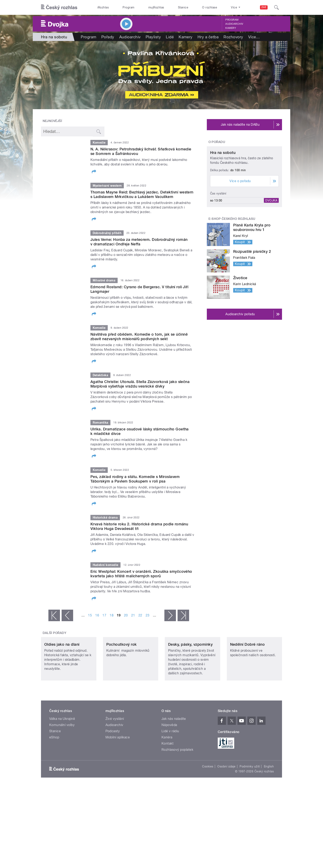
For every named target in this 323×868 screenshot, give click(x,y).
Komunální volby (62, 752)
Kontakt (167, 771)
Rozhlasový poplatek (177, 777)
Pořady (108, 37)
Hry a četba (208, 37)
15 (90, 615)
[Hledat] (276, 7)
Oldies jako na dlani (62, 672)
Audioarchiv (234, 24)
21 (133, 615)
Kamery (231, 28)
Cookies (208, 794)
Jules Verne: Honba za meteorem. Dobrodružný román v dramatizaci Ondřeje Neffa (139, 242)
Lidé (170, 37)
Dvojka (271, 239)
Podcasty (113, 758)
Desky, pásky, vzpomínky (190, 672)
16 (97, 615)
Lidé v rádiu (170, 758)
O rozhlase (210, 7)
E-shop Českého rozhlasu (232, 257)
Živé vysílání (115, 746)
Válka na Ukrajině (62, 746)
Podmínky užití (250, 794)
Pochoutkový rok (122, 672)
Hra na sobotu (223, 191)
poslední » (183, 615)
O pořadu (217, 142)
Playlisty (153, 37)
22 (140, 615)
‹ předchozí (67, 615)
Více (254, 37)
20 (126, 615)
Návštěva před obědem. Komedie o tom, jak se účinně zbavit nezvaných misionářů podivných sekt (139, 337)
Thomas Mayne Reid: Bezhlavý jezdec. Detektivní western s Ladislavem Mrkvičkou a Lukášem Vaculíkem (142, 194)
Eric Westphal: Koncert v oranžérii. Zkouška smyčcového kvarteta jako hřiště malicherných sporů (141, 574)
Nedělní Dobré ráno (248, 672)
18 (112, 615)
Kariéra (167, 765)
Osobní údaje (226, 794)
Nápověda (169, 752)
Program (128, 7)
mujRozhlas (156, 7)
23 (148, 615)
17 (104, 615)
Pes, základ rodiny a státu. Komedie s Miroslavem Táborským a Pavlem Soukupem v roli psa (135, 479)
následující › (170, 615)
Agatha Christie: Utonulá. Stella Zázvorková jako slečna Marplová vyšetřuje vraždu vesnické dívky (140, 384)
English (269, 794)
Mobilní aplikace (118, 765)
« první (54, 615)
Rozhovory (233, 37)
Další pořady (55, 633)
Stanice (183, 7)
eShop (54, 765)
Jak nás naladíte (174, 746)
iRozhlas (103, 7)
